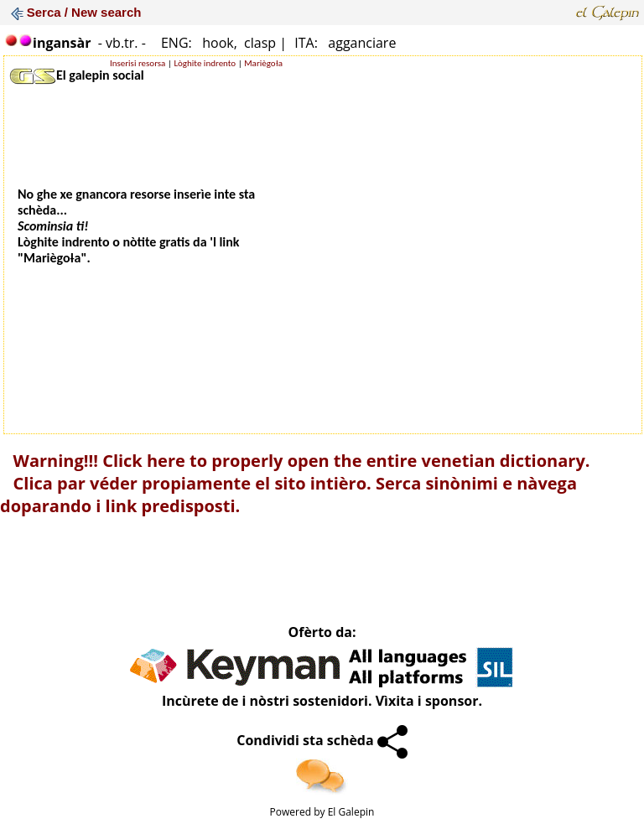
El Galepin (351, 812)
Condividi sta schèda (322, 740)
